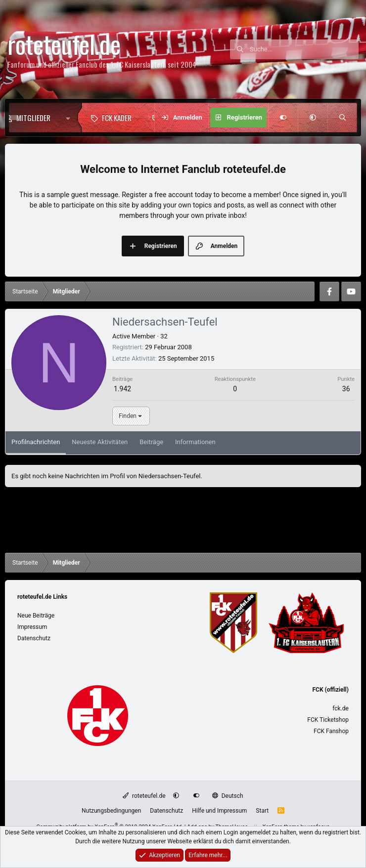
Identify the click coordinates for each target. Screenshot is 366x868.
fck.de (341, 708)
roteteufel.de (144, 796)
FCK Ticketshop (328, 720)
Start (262, 811)
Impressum (32, 627)
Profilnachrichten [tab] (36, 442)
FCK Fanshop (331, 731)
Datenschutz (34, 638)
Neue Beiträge (36, 616)
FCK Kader (117, 118)
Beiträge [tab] (151, 442)
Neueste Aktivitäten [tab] (100, 442)
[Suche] (304, 49)
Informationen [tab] (195, 442)
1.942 (122, 389)
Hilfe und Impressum (219, 811)
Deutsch (228, 796)
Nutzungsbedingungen (111, 811)
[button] (70, 118)
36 (346, 389)
